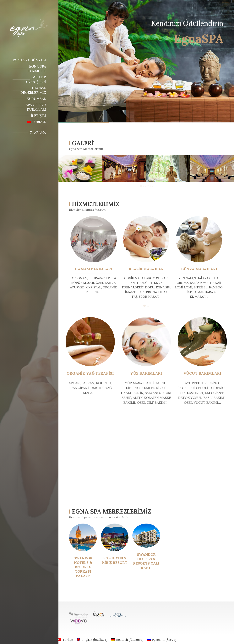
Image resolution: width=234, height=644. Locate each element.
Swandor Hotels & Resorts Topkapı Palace (83, 567)
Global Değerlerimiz (33, 90)
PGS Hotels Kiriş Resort (115, 560)
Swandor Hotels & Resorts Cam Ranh (146, 561)
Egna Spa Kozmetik (37, 69)
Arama (40, 132)
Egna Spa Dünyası (29, 60)
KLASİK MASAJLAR (146, 269)
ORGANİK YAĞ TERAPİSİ (92, 373)
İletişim (38, 116)
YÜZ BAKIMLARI (146, 373)
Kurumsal (36, 99)
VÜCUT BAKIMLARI (200, 373)
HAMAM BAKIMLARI (94, 269)
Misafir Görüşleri (36, 79)
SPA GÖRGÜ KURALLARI (36, 107)
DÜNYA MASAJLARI (199, 269)
